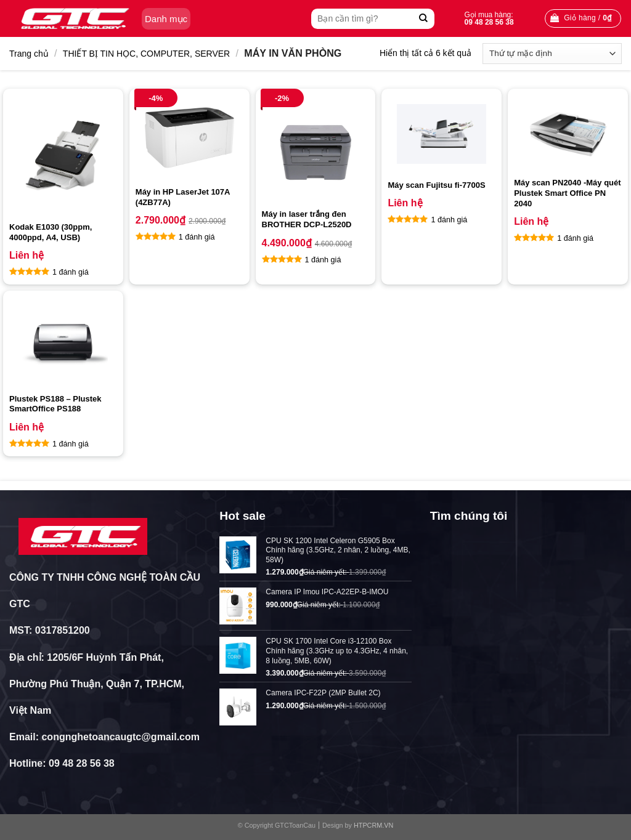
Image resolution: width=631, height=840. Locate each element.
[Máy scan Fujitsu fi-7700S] (442, 134)
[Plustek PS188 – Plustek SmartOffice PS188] (63, 342)
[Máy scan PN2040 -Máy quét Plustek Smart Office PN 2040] (568, 133)
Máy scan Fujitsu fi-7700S (436, 185)
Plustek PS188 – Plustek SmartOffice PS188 (55, 404)
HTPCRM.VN (373, 825)
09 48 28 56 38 (82, 763)
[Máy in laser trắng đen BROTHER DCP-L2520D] (316, 149)
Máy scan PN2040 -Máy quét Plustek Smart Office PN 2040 (567, 193)
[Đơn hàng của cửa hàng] (552, 54)
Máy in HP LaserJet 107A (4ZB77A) (183, 197)
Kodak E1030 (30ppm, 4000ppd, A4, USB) (51, 232)
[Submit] (424, 19)
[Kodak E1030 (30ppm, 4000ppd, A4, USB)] (63, 155)
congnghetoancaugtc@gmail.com (120, 737)
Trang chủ (29, 54)
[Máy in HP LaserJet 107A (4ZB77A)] (189, 138)
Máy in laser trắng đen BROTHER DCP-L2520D (307, 219)
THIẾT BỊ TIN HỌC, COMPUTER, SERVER (146, 54)
